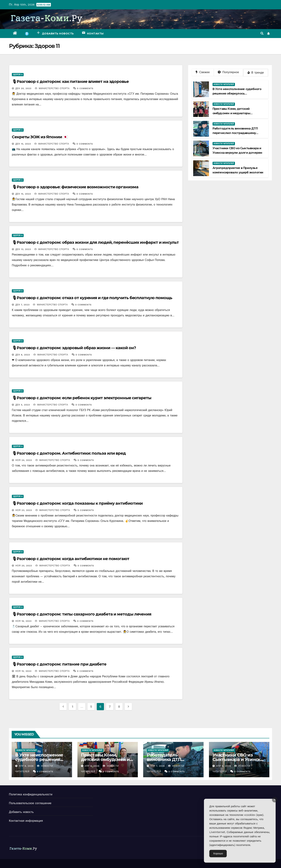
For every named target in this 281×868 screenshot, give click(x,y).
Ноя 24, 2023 (24, 460)
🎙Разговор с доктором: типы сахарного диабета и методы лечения (82, 614)
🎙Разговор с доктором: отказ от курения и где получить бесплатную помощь (92, 298)
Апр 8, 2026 (92, 766)
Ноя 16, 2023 (23, 621)
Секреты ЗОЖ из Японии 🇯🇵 (40, 137)
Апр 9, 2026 (26, 766)
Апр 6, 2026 (224, 766)
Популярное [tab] (228, 72)
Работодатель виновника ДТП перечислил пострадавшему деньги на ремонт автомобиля (235, 133)
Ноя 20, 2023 (24, 566)
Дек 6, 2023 (23, 355)
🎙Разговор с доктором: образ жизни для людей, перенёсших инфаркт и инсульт (95, 242)
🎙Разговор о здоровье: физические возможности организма (75, 187)
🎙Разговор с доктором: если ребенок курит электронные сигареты (82, 398)
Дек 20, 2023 (23, 88)
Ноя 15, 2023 (23, 671)
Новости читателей (224, 84)
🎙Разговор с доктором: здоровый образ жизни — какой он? (74, 348)
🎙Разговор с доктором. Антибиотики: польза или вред (69, 453)
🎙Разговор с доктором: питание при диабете (59, 664)
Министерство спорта (52, 88)
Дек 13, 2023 (23, 249)
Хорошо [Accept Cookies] (218, 853)
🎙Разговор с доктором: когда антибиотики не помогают (71, 559)
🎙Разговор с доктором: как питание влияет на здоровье (70, 82)
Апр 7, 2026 (158, 766)
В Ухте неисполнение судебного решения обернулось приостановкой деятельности (237, 94)
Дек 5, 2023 (23, 405)
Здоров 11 (18, 75)
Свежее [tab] (203, 72)
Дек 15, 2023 (23, 144)
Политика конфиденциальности (31, 794)
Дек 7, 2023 (22, 305)
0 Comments (85, 88)
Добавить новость (21, 812)
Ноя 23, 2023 (24, 510)
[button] (262, 33)
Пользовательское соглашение (30, 803)
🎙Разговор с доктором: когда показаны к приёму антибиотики (77, 503)
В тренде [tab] (256, 73)
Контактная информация (26, 821)
